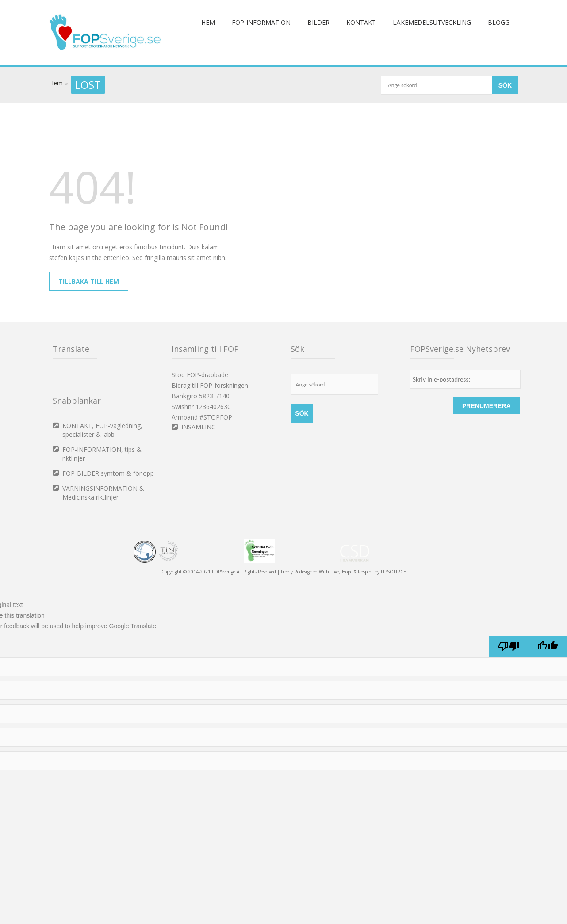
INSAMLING (199, 461)
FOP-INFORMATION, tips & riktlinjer (102, 488)
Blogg (499, 57)
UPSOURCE (393, 606)
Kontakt (361, 57)
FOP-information (261, 57)
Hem (208, 57)
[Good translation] (548, 681)
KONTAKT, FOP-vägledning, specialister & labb (102, 464)
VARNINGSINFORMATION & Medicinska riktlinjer (103, 527)
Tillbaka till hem (89, 316)
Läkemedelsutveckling (432, 57)
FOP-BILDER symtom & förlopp (108, 508)
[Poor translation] (509, 681)
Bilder (318, 57)
